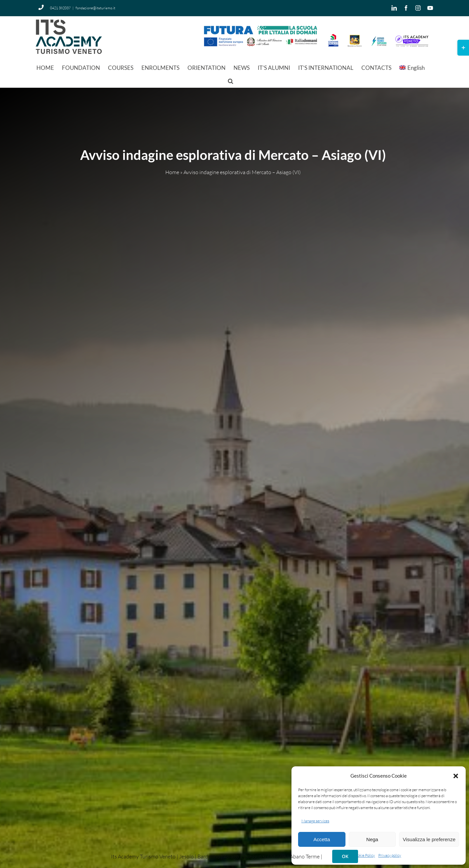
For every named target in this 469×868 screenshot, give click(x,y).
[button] (456, 776)
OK (345, 856)
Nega (372, 839)
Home (172, 172)
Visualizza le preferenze (429, 839)
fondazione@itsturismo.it (95, 8)
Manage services (315, 821)
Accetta (322, 839)
